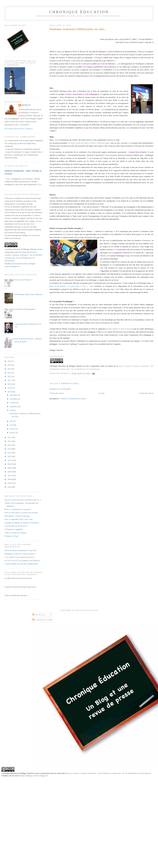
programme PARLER (122, 253)
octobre (13, 403)
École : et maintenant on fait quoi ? (18, 509)
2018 (10, 392)
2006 (10, 479)
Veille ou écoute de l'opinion (15, 533)
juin (12, 421)
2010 (10, 464)
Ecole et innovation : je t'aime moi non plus (21, 513)
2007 (10, 475)
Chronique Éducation (79, 12)
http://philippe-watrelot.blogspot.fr (35, 776)
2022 (10, 376)
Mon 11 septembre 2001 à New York (19, 519)
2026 (10, 361)
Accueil (101, 393)
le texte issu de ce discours (79, 64)
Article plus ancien (146, 393)
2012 (10, 456)
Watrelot (26, 105)
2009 (10, 468)
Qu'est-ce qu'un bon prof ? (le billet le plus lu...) (23, 500)
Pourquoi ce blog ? (12, 536)
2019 (10, 388)
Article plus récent (57, 393)
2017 (10, 437)
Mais (51, 140)
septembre (14, 406)
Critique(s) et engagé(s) (14, 529)
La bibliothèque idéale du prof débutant (27, 294)
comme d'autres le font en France (119, 329)
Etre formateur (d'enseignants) (24, 309)
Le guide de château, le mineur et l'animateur (22, 523)
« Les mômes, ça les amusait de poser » (20, 557)
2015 (10, 445)
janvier (13, 433)
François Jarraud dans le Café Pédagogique (82, 94)
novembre (14, 399)
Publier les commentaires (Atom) (73, 399)
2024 (10, 369)
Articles (39, 615)
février (13, 429)
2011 (10, 460)
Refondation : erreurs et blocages (17, 516)
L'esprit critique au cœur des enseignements (21, 564)
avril (12, 425)
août (12, 410)
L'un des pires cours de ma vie (16, 526)
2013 (10, 453)
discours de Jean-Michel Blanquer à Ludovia (97, 52)
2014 (10, 449)
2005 (10, 483)
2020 (10, 384)
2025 (10, 365)
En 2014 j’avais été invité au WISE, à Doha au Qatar (89, 143)
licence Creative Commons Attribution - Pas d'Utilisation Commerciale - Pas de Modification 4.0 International (109, 773)
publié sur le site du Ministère (104, 64)
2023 (10, 373)
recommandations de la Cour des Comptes (69, 109)
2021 (10, 380)
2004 (10, 487)
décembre (14, 395)
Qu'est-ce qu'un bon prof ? (22, 280)
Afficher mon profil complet (19, 129)
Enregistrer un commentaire (60, 389)
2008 (10, 472)
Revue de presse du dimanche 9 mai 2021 (20, 550)
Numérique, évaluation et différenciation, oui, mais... (78, 29)
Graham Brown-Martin (138, 152)
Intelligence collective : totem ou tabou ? (20, 554)
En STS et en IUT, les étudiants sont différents (22, 560)
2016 (10, 441)
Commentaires (42, 620)
